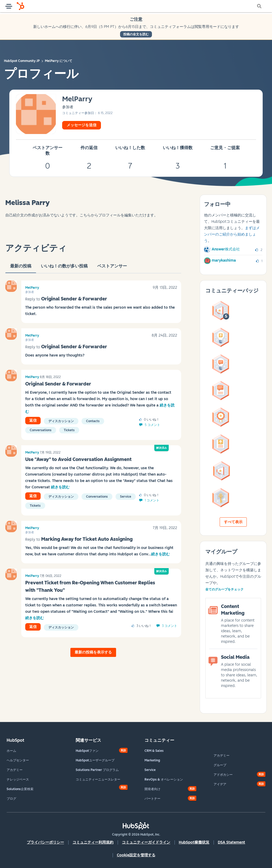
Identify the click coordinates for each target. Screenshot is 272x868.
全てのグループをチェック (224, 589)
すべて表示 (233, 522)
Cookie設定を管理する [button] (136, 855)
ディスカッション (61, 421)
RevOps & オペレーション (164, 779)
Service (126, 497)
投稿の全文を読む (136, 34)
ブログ (11, 799)
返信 (33, 420)
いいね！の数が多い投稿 (64, 268)
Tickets (69, 430)
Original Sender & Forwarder (74, 299)
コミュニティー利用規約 (93, 842)
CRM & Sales (154, 751)
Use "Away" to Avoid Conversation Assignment (78, 459)
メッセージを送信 (82, 125)
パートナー (152, 799)
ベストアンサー (112, 268)
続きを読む (60, 487)
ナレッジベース (18, 779)
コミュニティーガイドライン (146, 842)
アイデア (220, 784)
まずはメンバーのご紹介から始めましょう (232, 234)
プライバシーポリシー (45, 842)
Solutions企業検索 (20, 789)
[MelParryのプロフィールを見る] (77, 99)
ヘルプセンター (18, 760)
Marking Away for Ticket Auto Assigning (87, 539)
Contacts (93, 421)
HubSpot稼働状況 (194, 842)
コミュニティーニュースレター (98, 779)
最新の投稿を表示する (93, 652)
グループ (220, 765)
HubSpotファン (87, 751)
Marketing (152, 760)
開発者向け (152, 789)
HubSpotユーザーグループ (95, 760)
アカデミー (15, 770)
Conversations (41, 430)
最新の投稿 (21, 268)
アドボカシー (223, 775)
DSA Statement (231, 842)
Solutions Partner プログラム (97, 770)
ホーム (11, 751)
